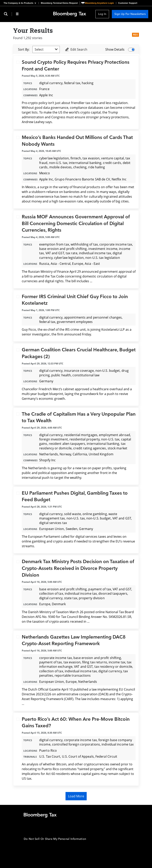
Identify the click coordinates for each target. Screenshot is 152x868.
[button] (21, 3)
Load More (76, 796)
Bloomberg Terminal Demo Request (59, 3)
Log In (102, 14)
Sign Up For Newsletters (130, 14)
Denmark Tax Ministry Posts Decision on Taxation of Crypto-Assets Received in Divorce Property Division (78, 568)
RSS (135, 35)
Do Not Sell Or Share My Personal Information (55, 839)
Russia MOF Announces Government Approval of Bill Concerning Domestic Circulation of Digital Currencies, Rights (76, 224)
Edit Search (76, 49)
